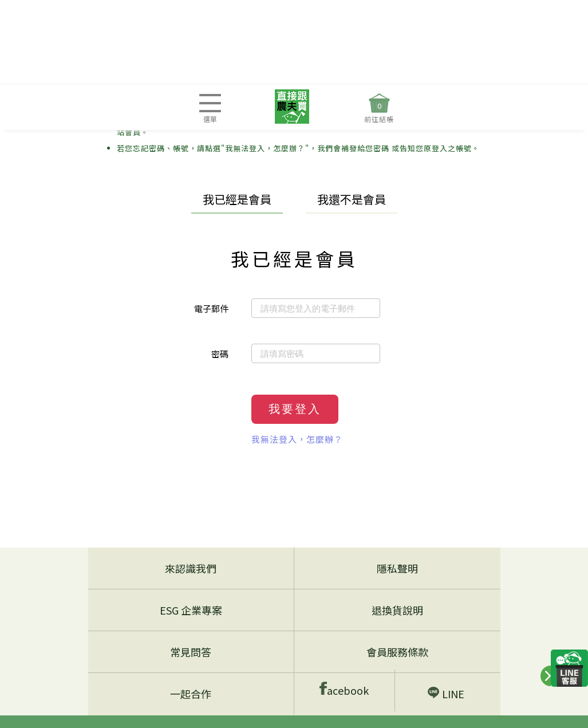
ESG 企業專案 (191, 610)
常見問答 (191, 652)
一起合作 (191, 694)
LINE (446, 694)
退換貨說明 (397, 610)
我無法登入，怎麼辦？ (297, 439)
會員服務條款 (397, 652)
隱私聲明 (397, 568)
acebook (344, 689)
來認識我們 (191, 568)
